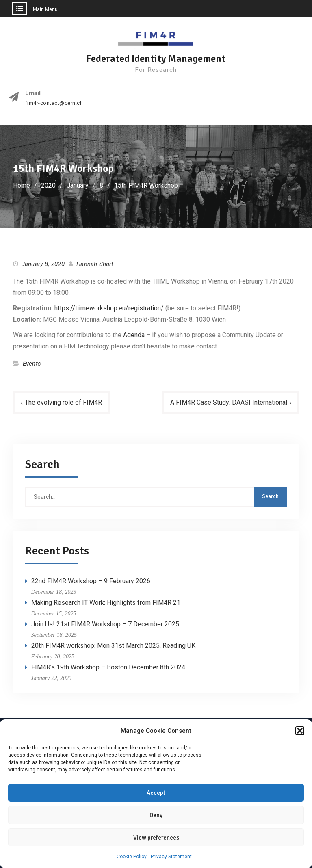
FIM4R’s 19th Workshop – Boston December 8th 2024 (108, 667)
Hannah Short (95, 264)
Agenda (134, 335)
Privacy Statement (171, 857)
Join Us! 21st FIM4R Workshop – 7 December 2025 (105, 624)
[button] (300, 731)
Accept (156, 793)
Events (32, 364)
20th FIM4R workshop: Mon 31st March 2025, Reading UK (113, 646)
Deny (156, 816)
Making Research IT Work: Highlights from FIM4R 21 (106, 603)
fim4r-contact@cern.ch (54, 103)
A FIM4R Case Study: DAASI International (229, 402)
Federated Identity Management (156, 58)
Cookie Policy (132, 857)
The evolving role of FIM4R (63, 402)
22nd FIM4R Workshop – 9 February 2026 (91, 581)
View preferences (156, 838)
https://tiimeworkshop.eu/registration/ (109, 308)
